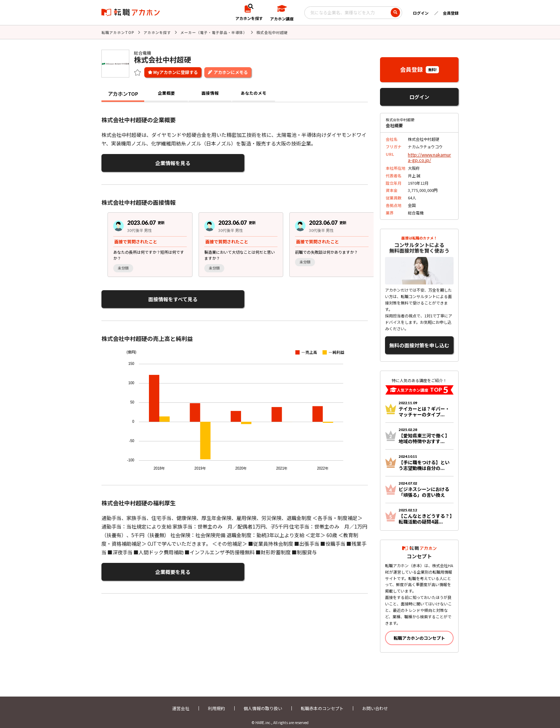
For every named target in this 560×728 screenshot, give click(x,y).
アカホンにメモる (231, 71)
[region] (237, 241)
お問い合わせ (375, 702)
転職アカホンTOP (118, 32)
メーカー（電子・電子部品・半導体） (214, 32)
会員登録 (451, 13)
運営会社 (181, 702)
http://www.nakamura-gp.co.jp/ (430, 156)
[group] (144, 241)
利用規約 (216, 702)
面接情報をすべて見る (136, 295)
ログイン (421, 13)
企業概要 (166, 93)
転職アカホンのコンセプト (419, 632)
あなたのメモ (254, 93)
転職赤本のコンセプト (322, 702)
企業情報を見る (136, 161)
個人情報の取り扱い (263, 702)
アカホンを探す (157, 32)
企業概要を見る (136, 565)
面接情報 (210, 93)
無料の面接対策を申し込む (419, 341)
